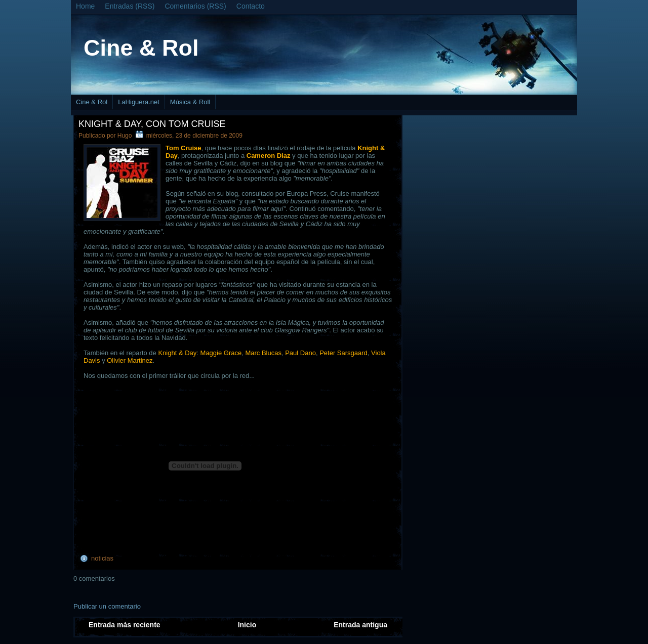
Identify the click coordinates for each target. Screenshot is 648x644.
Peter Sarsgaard (343, 353)
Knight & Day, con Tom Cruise (152, 124)
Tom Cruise (184, 148)
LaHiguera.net (139, 102)
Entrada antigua (360, 625)
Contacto (251, 6)
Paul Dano (300, 353)
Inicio (247, 625)
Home (85, 6)
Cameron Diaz (269, 156)
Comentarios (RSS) (195, 6)
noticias (102, 558)
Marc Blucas (263, 353)
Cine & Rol (141, 48)
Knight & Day (177, 353)
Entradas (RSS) (130, 6)
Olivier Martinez (130, 360)
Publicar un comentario (107, 606)
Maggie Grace (221, 353)
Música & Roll (190, 102)
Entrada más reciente (125, 625)
